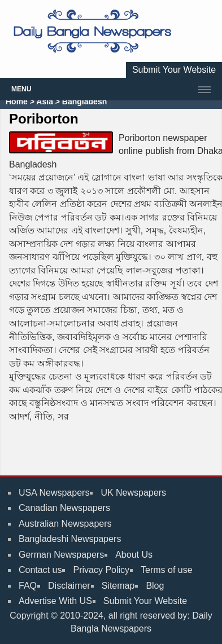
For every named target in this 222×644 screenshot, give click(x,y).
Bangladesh (83, 102)
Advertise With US (55, 601)
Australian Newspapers (65, 524)
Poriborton (44, 119)
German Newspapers (61, 555)
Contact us (40, 570)
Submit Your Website (174, 70)
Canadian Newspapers (64, 508)
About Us (134, 555)
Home (17, 102)
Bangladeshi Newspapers (70, 539)
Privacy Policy (101, 570)
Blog (155, 586)
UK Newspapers (133, 493)
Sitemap (118, 586)
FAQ (28, 586)
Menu (21, 89)
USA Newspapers (54, 493)
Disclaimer (69, 586)
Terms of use (167, 570)
